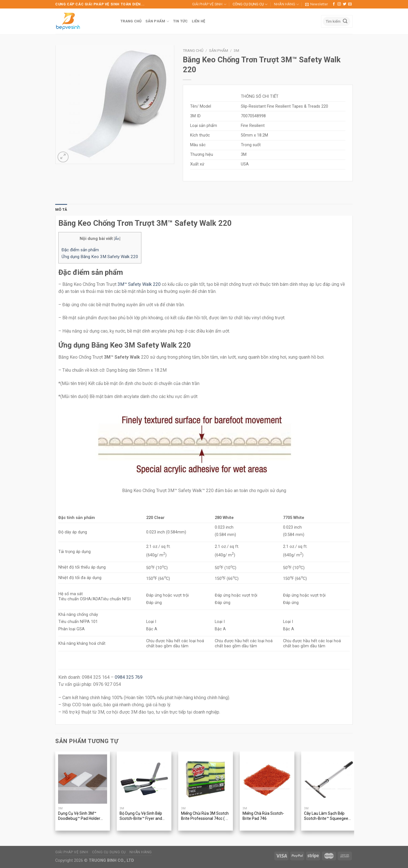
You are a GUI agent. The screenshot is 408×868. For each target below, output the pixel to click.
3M (236, 50)
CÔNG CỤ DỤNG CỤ (250, 4)
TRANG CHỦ (131, 21)
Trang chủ (193, 50)
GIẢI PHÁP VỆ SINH (209, 4)
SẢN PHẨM (157, 21)
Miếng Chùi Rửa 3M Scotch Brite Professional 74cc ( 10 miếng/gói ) (206, 816)
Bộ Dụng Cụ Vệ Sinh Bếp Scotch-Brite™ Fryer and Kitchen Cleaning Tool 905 (143, 816)
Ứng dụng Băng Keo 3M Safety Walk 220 (100, 257)
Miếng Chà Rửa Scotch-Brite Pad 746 (263, 816)
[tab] (61, 210)
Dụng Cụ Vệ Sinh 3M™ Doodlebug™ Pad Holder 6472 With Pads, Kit (79, 816)
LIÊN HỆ (199, 21)
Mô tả (61, 209)
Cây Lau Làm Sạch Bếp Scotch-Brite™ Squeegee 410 (326, 816)
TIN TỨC (180, 21)
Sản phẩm (219, 50)
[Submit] (345, 22)
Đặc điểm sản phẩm (80, 250)
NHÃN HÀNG (286, 4)
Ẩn (117, 239)
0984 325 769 (129, 677)
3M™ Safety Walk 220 (139, 284)
